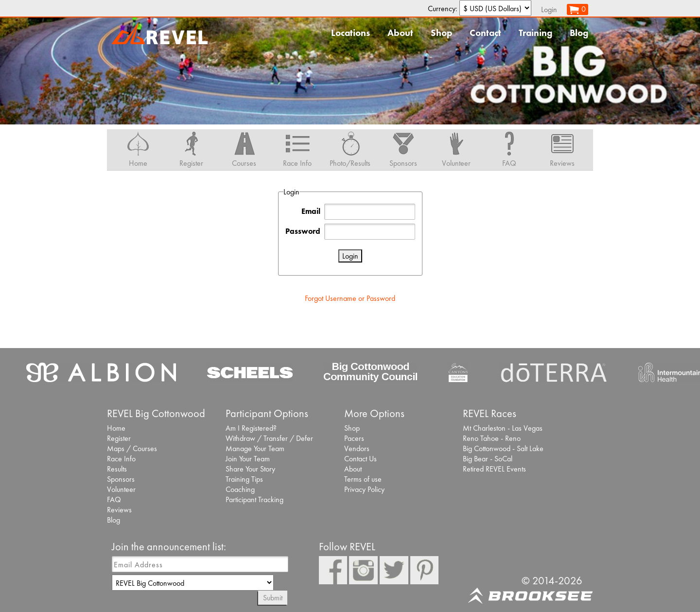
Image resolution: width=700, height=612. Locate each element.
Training (535, 33)
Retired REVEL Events (494, 469)
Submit (273, 598)
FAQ (114, 499)
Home (116, 428)
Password (303, 231)
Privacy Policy (364, 489)
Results (117, 469)
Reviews (119, 510)
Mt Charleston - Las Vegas (503, 428)
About (400, 33)
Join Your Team (248, 459)
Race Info (121, 459)
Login (549, 9)
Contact (485, 33)
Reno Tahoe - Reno (492, 438)
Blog (579, 33)
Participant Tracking (254, 499)
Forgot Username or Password (350, 298)
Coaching (240, 489)
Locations (350, 33)
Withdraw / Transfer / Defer (269, 438)
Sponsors (121, 479)
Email (311, 211)
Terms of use (363, 479)
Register (119, 438)
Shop (441, 33)
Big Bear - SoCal (488, 459)
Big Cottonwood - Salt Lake (503, 448)
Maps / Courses (132, 448)
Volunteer (121, 489)
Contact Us (360, 459)
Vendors (357, 448)
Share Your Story (250, 469)
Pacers (354, 438)
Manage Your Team (255, 448)
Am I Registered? (251, 428)
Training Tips (244, 479)
